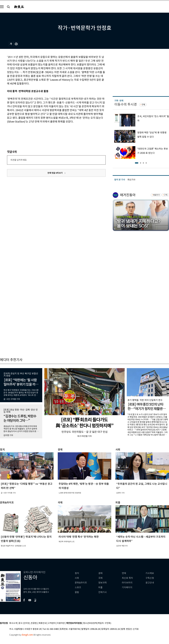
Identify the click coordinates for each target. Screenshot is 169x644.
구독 (143, 105)
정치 (77, 573)
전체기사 (103, 592)
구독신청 (150, 578)
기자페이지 (127, 587)
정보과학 (103, 583)
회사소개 (13, 623)
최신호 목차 (127, 578)
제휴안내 (43, 623)
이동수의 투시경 (126, 104)
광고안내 (150, 583)
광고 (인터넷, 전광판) (28, 623)
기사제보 (150, 573)
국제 (100, 578)
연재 (124, 573)
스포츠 (78, 587)
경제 (100, 573)
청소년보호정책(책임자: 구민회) (97, 623)
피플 (100, 587)
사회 (77, 578)
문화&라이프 (81, 583)
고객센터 (52, 623)
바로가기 (156, 195)
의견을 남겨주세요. (19, 160)
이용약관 (61, 623)
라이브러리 (127, 583)
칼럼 (77, 592)
